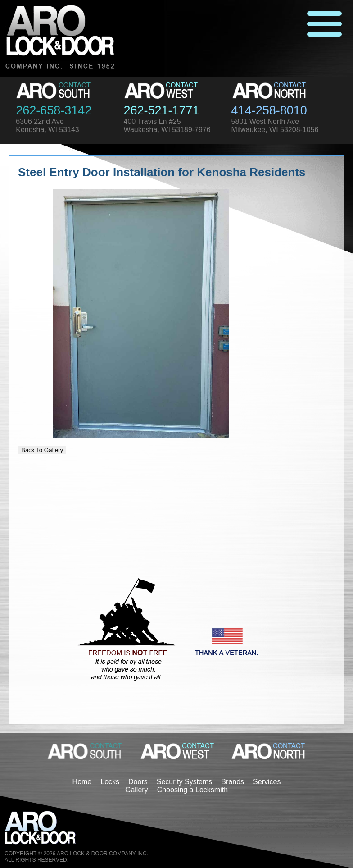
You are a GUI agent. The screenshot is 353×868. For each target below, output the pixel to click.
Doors (138, 782)
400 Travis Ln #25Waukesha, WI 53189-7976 (167, 126)
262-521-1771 (161, 110)
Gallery (137, 790)
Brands (233, 782)
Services (267, 782)
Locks (110, 782)
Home (82, 782)
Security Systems (185, 782)
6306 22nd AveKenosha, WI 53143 (48, 126)
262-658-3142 (54, 110)
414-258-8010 (269, 110)
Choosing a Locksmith (192, 790)
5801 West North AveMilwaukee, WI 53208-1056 (275, 126)
